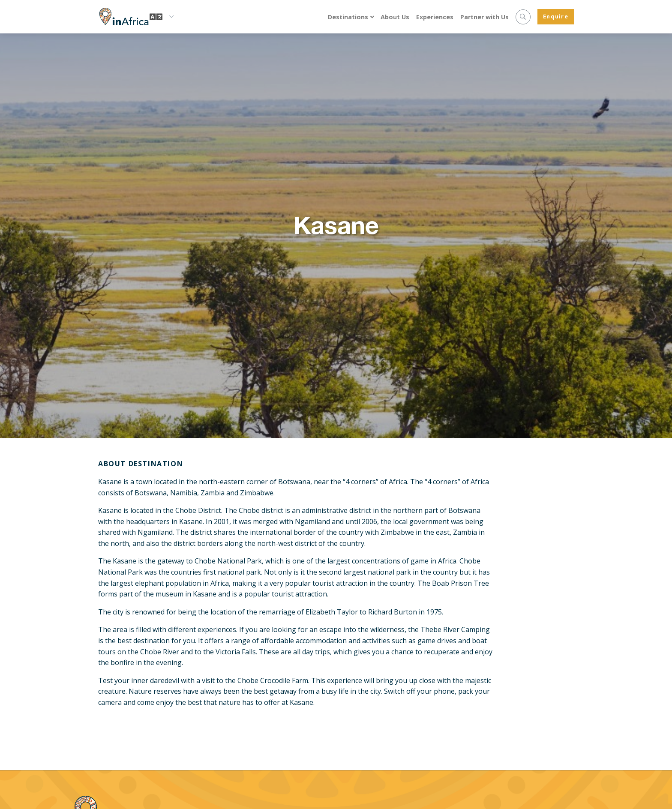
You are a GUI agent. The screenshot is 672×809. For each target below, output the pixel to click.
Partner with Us (484, 17)
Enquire (556, 16)
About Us (395, 17)
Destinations (348, 17)
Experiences (435, 17)
